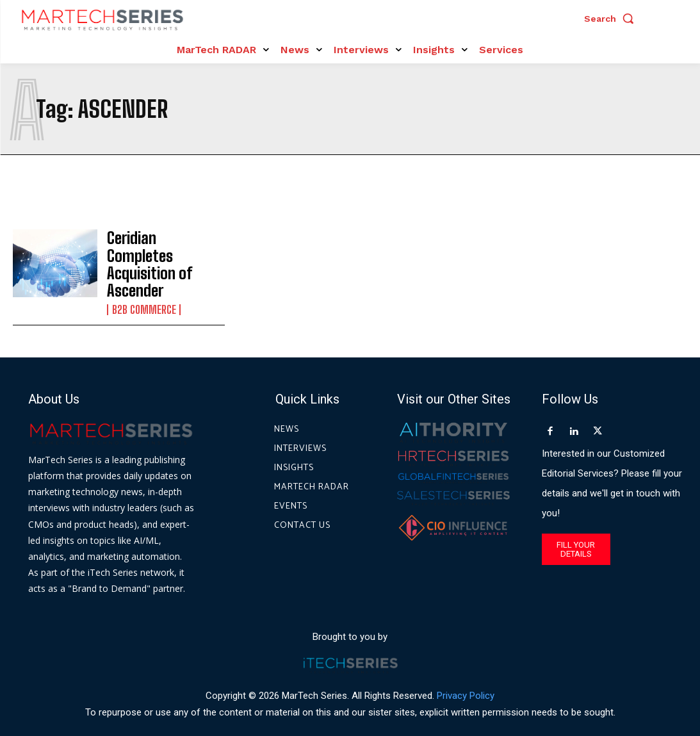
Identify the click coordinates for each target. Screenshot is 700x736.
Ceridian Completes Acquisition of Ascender (157, 256)
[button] (612, 19)
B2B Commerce (142, 287)
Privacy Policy (466, 678)
